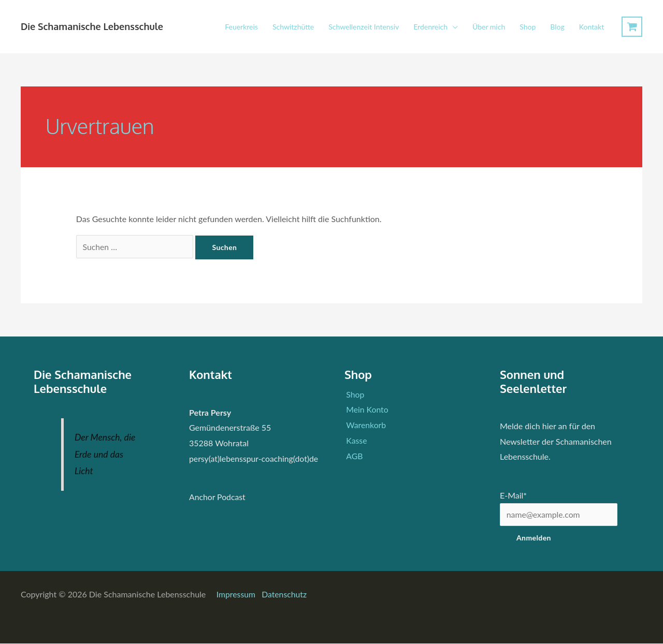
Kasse (355, 440)
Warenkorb (365, 425)
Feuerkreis (241, 27)
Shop (528, 27)
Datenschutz (285, 595)
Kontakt (592, 27)
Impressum (237, 595)
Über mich (489, 27)
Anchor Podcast (218, 512)
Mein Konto (366, 410)
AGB (353, 456)
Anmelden (534, 538)
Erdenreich (430, 27)
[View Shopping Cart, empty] (632, 27)
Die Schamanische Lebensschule (92, 26)
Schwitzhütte (293, 27)
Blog (557, 27)
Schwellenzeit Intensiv (364, 27)
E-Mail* (513, 495)
